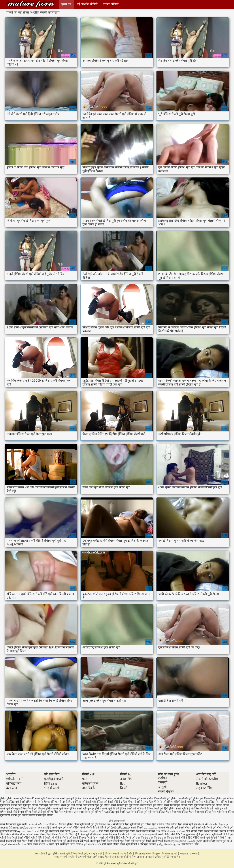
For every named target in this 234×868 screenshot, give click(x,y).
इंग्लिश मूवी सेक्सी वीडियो (108, 802)
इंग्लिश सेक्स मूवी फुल (21, 805)
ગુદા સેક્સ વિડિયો (93, 844)
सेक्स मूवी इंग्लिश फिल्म (183, 812)
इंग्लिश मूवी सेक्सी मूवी (85, 802)
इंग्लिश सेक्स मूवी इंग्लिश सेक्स (206, 802)
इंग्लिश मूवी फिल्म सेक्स (204, 799)
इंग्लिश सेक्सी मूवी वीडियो (107, 809)
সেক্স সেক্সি (161, 831)
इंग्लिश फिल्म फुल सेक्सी (111, 799)
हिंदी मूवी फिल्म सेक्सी (23, 841)
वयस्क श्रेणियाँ (111, 4)
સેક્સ (110, 824)
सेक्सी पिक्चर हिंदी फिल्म (46, 834)
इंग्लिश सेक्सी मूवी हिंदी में (181, 809)
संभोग (99, 834)
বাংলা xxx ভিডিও (57, 824)
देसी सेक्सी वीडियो (111, 844)
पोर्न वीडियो (192, 831)
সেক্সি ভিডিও (76, 844)
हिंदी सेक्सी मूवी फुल (188, 824)
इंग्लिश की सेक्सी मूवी (35, 799)
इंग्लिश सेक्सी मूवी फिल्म (58, 809)
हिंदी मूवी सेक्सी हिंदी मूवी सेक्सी (55, 831)
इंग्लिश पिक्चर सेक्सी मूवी (87, 799)
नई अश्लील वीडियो (87, 4)
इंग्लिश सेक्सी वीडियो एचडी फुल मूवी (211, 809)
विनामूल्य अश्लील (148, 844)
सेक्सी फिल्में (137, 828)
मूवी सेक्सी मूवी (199, 828)
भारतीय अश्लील (226, 831)
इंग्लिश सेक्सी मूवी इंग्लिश (210, 805)
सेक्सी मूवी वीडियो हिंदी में (146, 824)
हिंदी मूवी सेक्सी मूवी (126, 838)
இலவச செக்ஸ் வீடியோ (85, 831)
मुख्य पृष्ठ (66, 4)
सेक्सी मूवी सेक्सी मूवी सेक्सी (138, 841)
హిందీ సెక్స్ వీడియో (121, 828)
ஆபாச (177, 844)
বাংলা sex (42, 828)
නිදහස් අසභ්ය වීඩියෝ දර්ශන (187, 841)
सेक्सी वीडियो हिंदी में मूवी (99, 828)
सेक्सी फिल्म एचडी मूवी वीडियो (101, 838)
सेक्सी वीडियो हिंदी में (185, 838)
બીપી (229, 841)
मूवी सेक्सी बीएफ (183, 828)
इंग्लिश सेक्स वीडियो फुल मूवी (89, 805)
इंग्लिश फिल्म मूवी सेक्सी (135, 799)
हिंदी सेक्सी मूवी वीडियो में (207, 838)
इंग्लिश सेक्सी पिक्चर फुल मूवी (118, 805)
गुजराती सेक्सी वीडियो (160, 834)
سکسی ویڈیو (150, 828)
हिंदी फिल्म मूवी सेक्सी (85, 834)
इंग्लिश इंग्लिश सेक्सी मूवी (12, 799)
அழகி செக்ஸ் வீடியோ (13, 844)
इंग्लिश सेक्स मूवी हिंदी (65, 805)
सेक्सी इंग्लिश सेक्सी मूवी (215, 841)
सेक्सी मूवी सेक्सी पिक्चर (74, 838)
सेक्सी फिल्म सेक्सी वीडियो (143, 831)
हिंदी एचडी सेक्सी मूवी (90, 841)
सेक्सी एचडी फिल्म (161, 841)
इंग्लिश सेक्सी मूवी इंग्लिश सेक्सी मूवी (30, 4)
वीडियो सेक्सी (79, 828)
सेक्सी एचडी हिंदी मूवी (124, 824)
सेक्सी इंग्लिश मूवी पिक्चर (16, 815)
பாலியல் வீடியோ (38, 824)
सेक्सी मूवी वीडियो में (130, 844)
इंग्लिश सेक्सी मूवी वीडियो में (133, 809)
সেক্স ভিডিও (143, 834)
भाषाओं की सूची (166, 828)
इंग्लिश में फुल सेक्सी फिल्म (134, 802)
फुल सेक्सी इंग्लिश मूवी (137, 812)
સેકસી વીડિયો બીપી (208, 824)
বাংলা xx (44, 844)
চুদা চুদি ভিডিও (99, 824)
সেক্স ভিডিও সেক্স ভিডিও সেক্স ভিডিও (155, 838)
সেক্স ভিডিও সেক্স (190, 844)
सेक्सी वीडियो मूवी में (28, 838)
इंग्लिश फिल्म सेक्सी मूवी (159, 799)
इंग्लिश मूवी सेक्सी (17, 802)
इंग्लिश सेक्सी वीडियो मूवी (12, 812)
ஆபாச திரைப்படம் (28, 831)
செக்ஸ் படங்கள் (176, 831)
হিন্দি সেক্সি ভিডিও (168, 824)
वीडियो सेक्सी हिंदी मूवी (45, 841)
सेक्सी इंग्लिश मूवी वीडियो (41, 815)
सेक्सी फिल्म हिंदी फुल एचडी (13, 824)
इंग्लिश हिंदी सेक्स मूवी (57, 812)
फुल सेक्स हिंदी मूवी (195, 834)
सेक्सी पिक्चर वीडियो (208, 831)
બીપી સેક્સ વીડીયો (10, 834)
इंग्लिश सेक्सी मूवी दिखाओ (33, 809)
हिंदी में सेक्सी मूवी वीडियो (50, 838)
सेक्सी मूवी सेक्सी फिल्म (68, 841)
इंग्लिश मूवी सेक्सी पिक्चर (38, 802)
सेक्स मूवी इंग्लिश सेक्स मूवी (208, 812)
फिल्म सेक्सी (33, 844)
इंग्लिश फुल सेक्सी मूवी (182, 799)
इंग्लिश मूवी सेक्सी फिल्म (62, 802)
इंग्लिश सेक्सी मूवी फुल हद (82, 809)
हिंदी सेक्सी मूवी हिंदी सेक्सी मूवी (114, 831)
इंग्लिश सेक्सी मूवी (189, 805)
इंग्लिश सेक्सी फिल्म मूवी (169, 805)
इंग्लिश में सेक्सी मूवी (157, 802)
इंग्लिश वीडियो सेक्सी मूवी (179, 802)
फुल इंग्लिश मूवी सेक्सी (115, 812)
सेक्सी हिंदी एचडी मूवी (59, 844)
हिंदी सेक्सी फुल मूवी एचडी (60, 828)
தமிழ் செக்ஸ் (164, 844)
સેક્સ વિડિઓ (129, 834)
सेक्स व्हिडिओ (27, 834)
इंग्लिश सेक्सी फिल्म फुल (145, 805)
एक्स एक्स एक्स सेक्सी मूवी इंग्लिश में (86, 812)
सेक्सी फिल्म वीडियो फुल (112, 841)
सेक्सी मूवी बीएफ (215, 828)
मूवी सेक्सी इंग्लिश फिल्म (159, 812)
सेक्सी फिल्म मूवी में (112, 834)
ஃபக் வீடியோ (66, 834)
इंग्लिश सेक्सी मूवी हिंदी (157, 809)
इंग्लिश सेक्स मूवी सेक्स (43, 805)
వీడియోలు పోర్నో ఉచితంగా (23, 828)
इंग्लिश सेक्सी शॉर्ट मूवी (35, 812)
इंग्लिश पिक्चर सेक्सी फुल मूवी (60, 799)
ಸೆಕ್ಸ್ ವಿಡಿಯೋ (178, 834)
